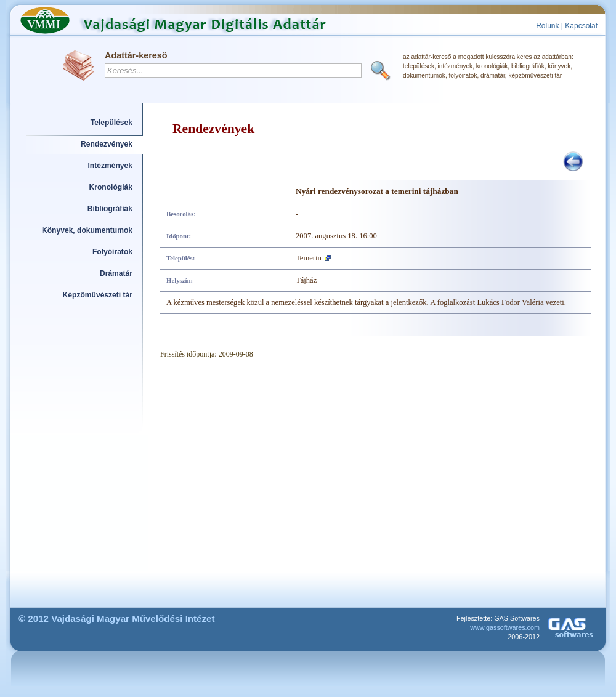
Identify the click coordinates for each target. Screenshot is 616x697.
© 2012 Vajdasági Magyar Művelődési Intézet (117, 618)
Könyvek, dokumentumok (87, 230)
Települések (111, 123)
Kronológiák (111, 187)
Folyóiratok (112, 252)
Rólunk (547, 26)
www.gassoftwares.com (505, 627)
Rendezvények (107, 144)
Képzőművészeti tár (98, 295)
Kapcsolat (581, 26)
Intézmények (111, 166)
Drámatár (116, 273)
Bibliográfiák (110, 209)
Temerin (309, 258)
